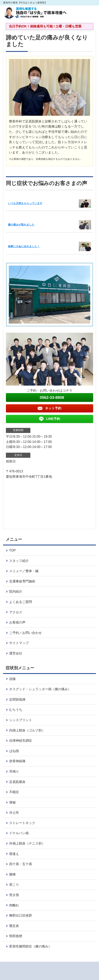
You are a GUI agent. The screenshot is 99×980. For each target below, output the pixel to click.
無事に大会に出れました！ (24, 246)
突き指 (14, 895)
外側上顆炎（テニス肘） (27, 843)
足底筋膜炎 (17, 782)
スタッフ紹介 (19, 561)
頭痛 (12, 679)
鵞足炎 (14, 926)
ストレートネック (22, 823)
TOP (13, 550)
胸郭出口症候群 (21, 915)
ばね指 (14, 751)
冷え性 (14, 813)
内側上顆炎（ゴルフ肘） (27, 730)
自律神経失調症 (21, 741)
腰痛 (12, 874)
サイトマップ (19, 643)
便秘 (12, 802)
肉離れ (14, 905)
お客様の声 (17, 622)
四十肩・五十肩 (21, 864)
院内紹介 (16, 591)
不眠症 (14, 792)
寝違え (14, 854)
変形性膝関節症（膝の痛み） (30, 946)
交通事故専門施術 (22, 581)
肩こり (14, 885)
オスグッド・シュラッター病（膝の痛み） (40, 689)
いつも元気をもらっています (25, 203)
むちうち (16, 710)
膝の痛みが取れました (21, 225)
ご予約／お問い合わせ (25, 633)
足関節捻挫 (17, 699)
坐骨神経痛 (17, 761)
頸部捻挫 (16, 936)
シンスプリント (21, 720)
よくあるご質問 (21, 602)
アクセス (16, 612)
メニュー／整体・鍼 (24, 571)
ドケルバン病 (19, 833)
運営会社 (16, 653)
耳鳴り (16, 771)
